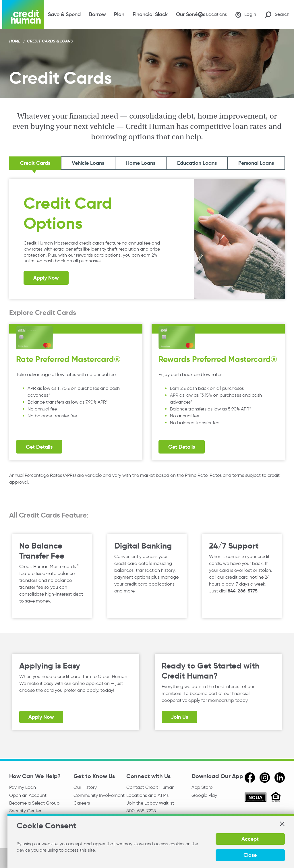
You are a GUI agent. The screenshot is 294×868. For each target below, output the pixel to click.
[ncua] (256, 798)
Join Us (179, 717)
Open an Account (28, 795)
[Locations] (211, 14)
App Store (202, 787)
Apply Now (46, 278)
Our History (85, 787)
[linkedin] (280, 778)
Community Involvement (99, 795)
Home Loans (141, 163)
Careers (82, 803)
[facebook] (250, 778)
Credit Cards (36, 163)
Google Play (204, 795)
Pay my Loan (23, 787)
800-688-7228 (141, 811)
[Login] (245, 15)
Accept (250, 839)
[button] (282, 824)
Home (15, 41)
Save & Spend (64, 14)
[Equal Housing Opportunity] (276, 798)
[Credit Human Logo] (23, 14)
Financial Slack (150, 14)
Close (250, 855)
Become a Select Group (34, 803)
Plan (119, 14)
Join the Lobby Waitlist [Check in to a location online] (150, 803)
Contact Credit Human (150, 787)
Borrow (97, 14)
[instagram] (265, 778)
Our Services (191, 14)
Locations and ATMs (147, 795)
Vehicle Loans (89, 163)
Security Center (25, 811)
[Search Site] (277, 14)
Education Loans (197, 163)
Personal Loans (256, 163)
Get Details (39, 447)
